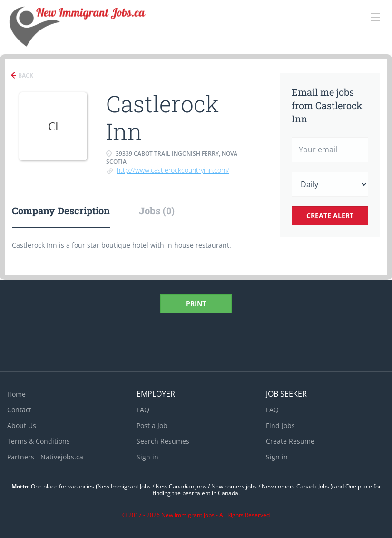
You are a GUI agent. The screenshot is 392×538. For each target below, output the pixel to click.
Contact (19, 410)
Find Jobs (280, 425)
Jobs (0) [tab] (157, 210)
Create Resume (290, 441)
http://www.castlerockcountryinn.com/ (173, 170)
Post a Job (152, 425)
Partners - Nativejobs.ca (45, 457)
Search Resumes (163, 441)
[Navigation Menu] (375, 17)
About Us (22, 425)
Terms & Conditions (39, 441)
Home (16, 394)
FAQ (143, 410)
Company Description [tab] (61, 210)
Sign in (147, 457)
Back (25, 75)
